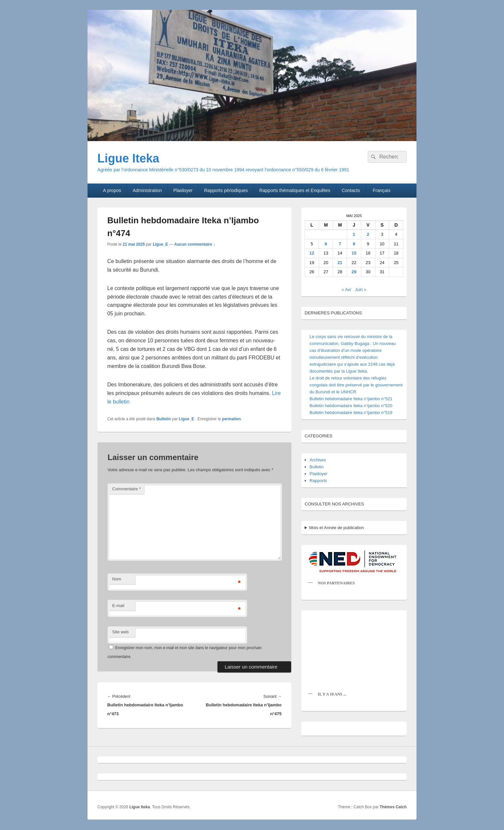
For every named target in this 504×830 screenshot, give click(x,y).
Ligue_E (160, 244)
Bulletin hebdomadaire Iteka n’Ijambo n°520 (351, 406)
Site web (120, 632)
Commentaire (126, 489)
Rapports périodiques (226, 190)
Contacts (351, 190)
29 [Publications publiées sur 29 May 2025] (354, 272)
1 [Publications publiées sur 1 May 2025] (354, 234)
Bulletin (164, 419)
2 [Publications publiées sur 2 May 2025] (368, 234)
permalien (231, 419)
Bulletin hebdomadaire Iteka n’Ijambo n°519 (351, 413)
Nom (117, 579)
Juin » (361, 290)
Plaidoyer (183, 190)
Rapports (318, 481)
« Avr (347, 290)
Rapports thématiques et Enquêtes (295, 190)
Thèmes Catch (393, 807)
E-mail (118, 606)
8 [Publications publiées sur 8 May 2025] (354, 244)
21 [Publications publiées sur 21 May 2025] (340, 263)
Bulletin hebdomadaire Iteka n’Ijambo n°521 (351, 399)
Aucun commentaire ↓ (195, 244)
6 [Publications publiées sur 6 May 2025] (326, 244)
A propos (112, 190)
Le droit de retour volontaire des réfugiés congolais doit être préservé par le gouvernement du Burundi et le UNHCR (356, 385)
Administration (147, 190)
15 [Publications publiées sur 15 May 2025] (354, 253)
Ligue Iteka (128, 158)
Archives (318, 460)
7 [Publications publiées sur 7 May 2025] (340, 244)
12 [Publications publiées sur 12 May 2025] (312, 253)
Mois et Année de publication (337, 528)
